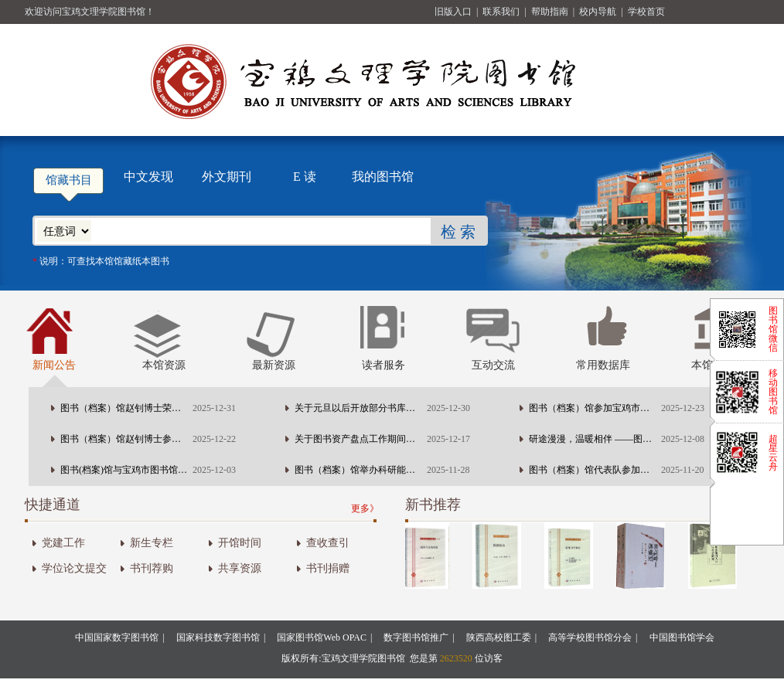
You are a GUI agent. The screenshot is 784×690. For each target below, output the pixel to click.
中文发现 (148, 177)
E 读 (305, 177)
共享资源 (240, 568)
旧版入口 (454, 12)
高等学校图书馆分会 (590, 637)
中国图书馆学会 (682, 637)
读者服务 (383, 365)
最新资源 (274, 365)
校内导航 (599, 12)
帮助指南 (551, 12)
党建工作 (63, 543)
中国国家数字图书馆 (117, 637)
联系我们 (502, 12)
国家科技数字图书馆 (218, 637)
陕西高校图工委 (499, 637)
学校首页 (646, 12)
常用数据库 (603, 365)
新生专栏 (152, 543)
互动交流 (493, 365)
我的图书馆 (383, 177)
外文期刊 (227, 177)
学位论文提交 (74, 568)
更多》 (365, 508)
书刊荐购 (152, 568)
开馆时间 (240, 543)
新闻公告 (54, 365)
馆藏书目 (69, 180)
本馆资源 (164, 365)
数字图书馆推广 (416, 637)
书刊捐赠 (328, 568)
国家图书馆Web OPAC (322, 637)
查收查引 (328, 543)
